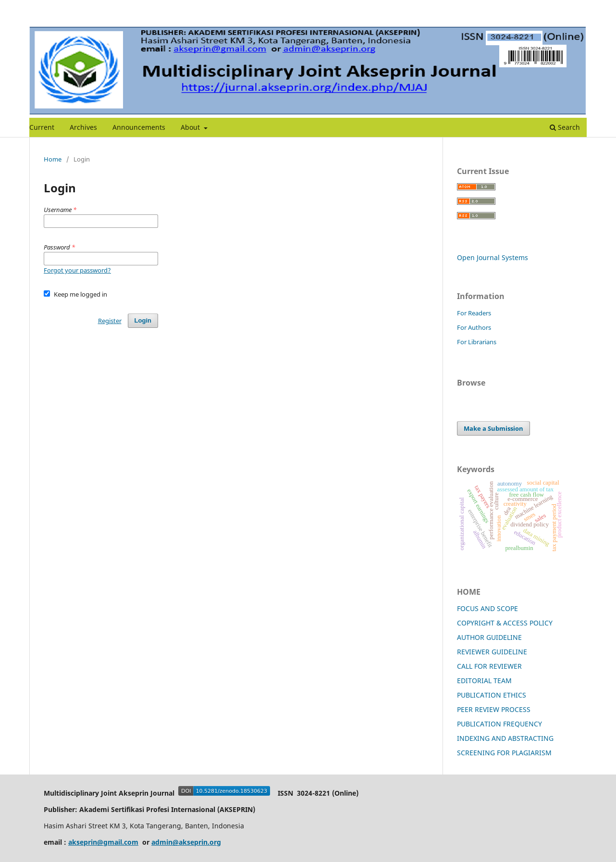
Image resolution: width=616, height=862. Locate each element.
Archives (83, 127)
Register (110, 321)
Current (42, 127)
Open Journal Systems (493, 257)
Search (565, 127)
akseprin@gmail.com (103, 842)
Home (53, 159)
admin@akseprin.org (186, 842)
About (191, 127)
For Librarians (477, 342)
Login (143, 320)
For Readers (474, 313)
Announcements (139, 127)
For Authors (474, 327)
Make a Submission (493, 428)
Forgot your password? (77, 270)
